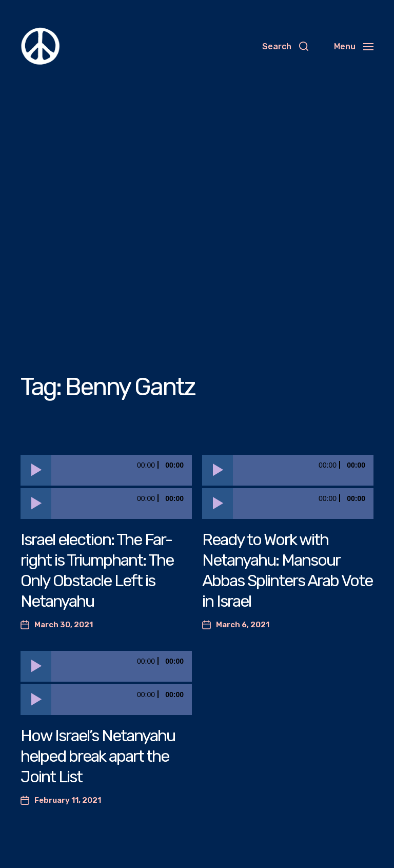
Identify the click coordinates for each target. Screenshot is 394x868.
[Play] (36, 470)
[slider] (122, 470)
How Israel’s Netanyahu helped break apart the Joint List (98, 756)
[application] (106, 470)
